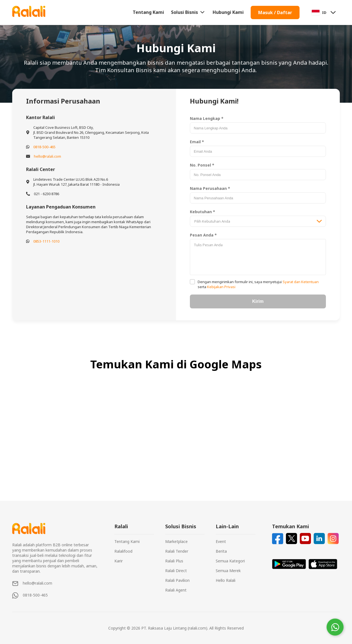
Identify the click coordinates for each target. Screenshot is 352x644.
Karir (119, 561)
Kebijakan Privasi (221, 287)
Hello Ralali (226, 580)
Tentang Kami (148, 12)
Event (221, 541)
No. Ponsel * (202, 165)
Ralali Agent (176, 590)
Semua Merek (228, 571)
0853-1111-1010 (46, 241)
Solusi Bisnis (188, 12)
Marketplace (176, 541)
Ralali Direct (176, 571)
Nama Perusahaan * (210, 188)
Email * (197, 142)
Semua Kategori (230, 561)
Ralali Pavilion (177, 580)
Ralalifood (123, 551)
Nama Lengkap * (207, 118)
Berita (221, 551)
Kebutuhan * (203, 212)
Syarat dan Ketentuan (300, 282)
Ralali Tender (177, 551)
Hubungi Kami (228, 12)
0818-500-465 (44, 147)
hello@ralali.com (47, 156)
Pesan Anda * (203, 235)
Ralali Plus (174, 561)
